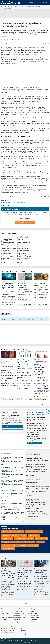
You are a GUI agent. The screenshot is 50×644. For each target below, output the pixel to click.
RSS (32, 621)
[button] (45, 3)
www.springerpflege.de (7, 630)
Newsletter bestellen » (35, 443)
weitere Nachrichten (19, 522)
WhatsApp (24, 634)
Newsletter (34, 619)
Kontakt (15, 621)
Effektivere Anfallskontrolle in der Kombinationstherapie (25, 366)
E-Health (24, 536)
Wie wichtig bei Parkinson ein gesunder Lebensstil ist (24, 242)
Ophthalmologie (30, 542)
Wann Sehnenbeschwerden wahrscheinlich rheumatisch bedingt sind (35, 505)
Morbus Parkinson (6, 203)
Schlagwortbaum (18, 612)
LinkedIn (23, 630)
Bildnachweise (17, 623)
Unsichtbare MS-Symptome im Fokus (41, 285)
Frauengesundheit (34, 536)
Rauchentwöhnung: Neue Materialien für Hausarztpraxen (11, 504)
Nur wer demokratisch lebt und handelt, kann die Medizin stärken (12, 458)
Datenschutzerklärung (20, 615)
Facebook (24, 632)
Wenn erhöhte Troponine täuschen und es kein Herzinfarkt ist (37, 461)
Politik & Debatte (6, 614)
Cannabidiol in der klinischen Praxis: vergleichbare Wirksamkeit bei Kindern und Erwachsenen (40, 371)
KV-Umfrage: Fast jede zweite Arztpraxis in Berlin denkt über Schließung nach (12, 509)
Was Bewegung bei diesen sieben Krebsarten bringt (41, 573)
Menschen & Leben (41, 539)
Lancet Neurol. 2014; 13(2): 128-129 (19, 115)
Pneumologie (40, 542)
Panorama (4, 619)
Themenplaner (35, 614)
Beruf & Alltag (38, 532)
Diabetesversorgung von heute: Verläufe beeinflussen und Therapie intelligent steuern (11, 463)
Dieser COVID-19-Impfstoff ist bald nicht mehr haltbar (11, 500)
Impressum (16, 619)
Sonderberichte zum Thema (13, 350)
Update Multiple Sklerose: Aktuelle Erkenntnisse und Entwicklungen (8, 287)
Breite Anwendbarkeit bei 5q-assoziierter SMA (8, 365)
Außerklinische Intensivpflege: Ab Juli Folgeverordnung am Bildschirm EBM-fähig (12, 490)
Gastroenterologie (7, 539)
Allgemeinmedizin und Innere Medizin (12, 532)
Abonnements (35, 617)
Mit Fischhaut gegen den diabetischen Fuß (12, 468)
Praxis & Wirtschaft (6, 617)
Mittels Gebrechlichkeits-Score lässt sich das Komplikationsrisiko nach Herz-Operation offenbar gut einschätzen (12, 514)
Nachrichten (5, 454)
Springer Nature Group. (33, 641)
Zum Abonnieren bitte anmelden (25, 223)
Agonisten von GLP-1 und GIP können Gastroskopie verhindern (10, 471)
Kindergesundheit (28, 539)
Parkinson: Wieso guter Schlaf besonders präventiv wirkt (8, 242)
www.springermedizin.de (8, 628)
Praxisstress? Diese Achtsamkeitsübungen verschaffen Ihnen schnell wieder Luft (9, 575)
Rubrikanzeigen (35, 615)
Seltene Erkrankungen (8, 549)
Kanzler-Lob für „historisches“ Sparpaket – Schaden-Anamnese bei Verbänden (12, 481)
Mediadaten (34, 612)
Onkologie (20, 542)
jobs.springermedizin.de (8, 632)
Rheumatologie (33, 546)
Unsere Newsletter (9, 529)
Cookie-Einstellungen (19, 617)
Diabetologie (16, 536)
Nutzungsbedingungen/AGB (21, 614)
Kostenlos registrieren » (12, 431)
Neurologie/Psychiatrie (18, 203)
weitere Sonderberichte (41, 405)
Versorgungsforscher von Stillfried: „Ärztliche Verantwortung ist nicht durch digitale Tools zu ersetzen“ (12, 476)
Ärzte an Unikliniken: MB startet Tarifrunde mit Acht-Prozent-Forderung (12, 486)
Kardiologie (18, 539)
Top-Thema (29, 532)
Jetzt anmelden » (13, 427)
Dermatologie (6, 536)
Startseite (4, 612)
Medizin (3, 615)
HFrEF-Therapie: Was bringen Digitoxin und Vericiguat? (12, 519)
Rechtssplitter (23, 546)
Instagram (24, 636)
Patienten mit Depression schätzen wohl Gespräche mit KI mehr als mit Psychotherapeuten (11, 495)
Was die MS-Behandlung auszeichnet (22, 286)
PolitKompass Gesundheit (9, 546)
